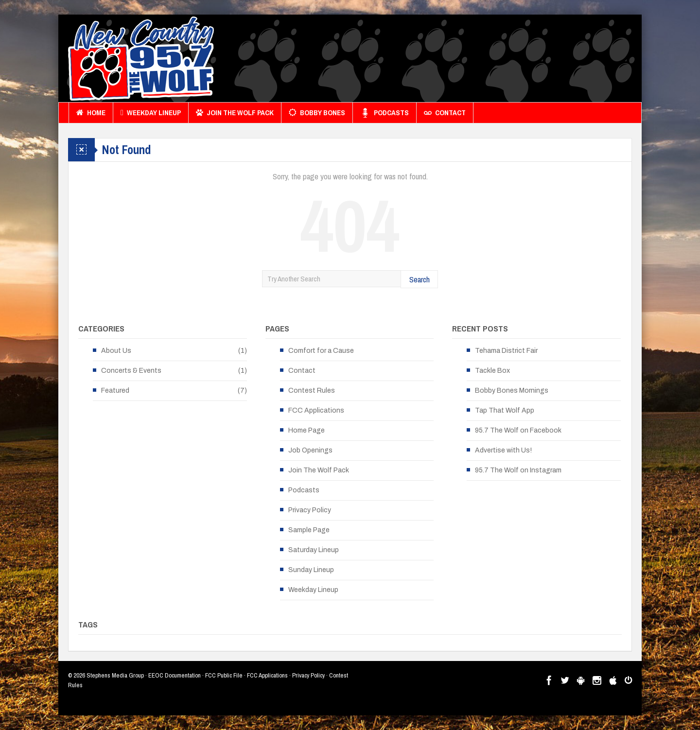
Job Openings (310, 450)
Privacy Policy (310, 510)
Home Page (306, 430)
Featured (115, 391)
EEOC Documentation (175, 675)
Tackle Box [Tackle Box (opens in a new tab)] (492, 371)
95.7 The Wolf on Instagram (518, 470)
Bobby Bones (317, 113)
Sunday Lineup (311, 570)
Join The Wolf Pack (235, 113)
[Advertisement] (455, 61)
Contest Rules (312, 391)
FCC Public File (224, 675)
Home (91, 113)
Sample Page (309, 530)
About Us (116, 351)
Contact (445, 113)
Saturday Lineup (314, 550)
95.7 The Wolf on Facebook (518, 430)
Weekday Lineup (151, 113)
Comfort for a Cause (321, 351)
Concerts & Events (131, 371)
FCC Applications (316, 410)
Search (420, 279)
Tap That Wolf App (505, 410)
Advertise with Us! (503, 450)
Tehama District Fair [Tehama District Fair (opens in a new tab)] (506, 351)
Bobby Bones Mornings (512, 391)
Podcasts (385, 113)
